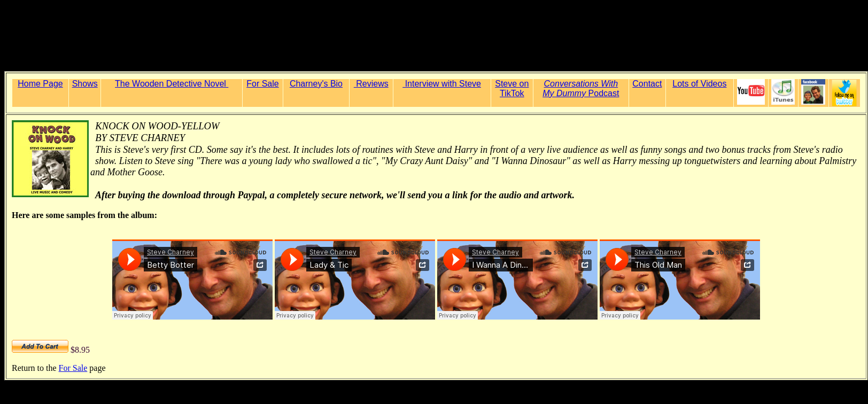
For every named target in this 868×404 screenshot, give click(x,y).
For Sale (262, 84)
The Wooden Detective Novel (172, 84)
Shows (85, 84)
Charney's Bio (316, 84)
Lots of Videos (699, 84)
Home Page (40, 84)
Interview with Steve (442, 84)
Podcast (581, 93)
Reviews (371, 84)
